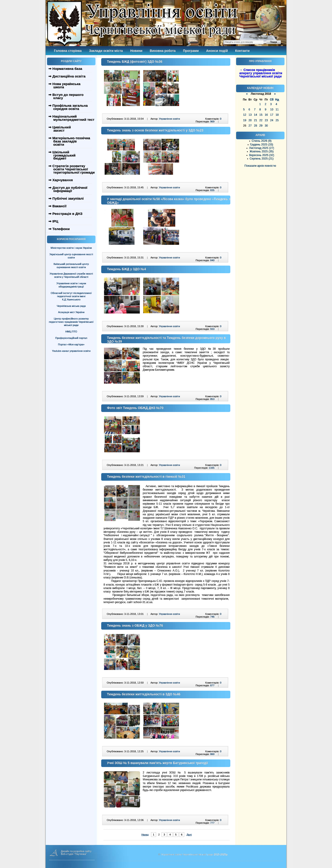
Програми (191, 51)
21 (255, 120)
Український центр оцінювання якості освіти (71, 256)
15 (261, 115)
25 (277, 120)
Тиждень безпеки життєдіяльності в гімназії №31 (146, 477)
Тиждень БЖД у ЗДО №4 (126, 269)
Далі (189, 835)
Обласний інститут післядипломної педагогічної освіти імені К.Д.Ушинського (71, 296)
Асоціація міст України (71, 312)
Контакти (242, 51)
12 (245, 115)
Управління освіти (169, 119)
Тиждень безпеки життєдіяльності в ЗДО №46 (144, 694)
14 (255, 115)
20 (250, 120)
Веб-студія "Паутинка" (74, 854)
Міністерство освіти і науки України (71, 248)
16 (266, 115)
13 (250, 115)
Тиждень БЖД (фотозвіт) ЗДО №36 (135, 62)
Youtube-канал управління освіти (71, 351)
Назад (145, 835)
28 (255, 126)
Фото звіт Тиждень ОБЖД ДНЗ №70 (135, 408)
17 (272, 115)
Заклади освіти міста (106, 51)
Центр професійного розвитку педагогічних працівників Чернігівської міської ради (71, 322)
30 (266, 126)
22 (261, 120)
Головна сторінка (68, 51)
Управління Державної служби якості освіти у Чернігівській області (71, 275)
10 (272, 110)
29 (261, 126)
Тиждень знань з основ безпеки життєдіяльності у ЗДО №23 (155, 130)
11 (277, 110)
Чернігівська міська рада (71, 306)
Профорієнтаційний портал (71, 338)
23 (266, 120)
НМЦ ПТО (71, 332)
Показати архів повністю (260, 166)
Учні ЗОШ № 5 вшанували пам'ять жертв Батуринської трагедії (157, 763)
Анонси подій (217, 51)
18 (277, 115)
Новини (136, 51)
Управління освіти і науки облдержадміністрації (71, 285)
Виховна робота (163, 51)
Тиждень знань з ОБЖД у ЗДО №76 (135, 625)
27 (250, 126)
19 (245, 120)
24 (272, 120)
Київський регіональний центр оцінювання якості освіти (71, 266)
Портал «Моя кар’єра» (71, 344)
